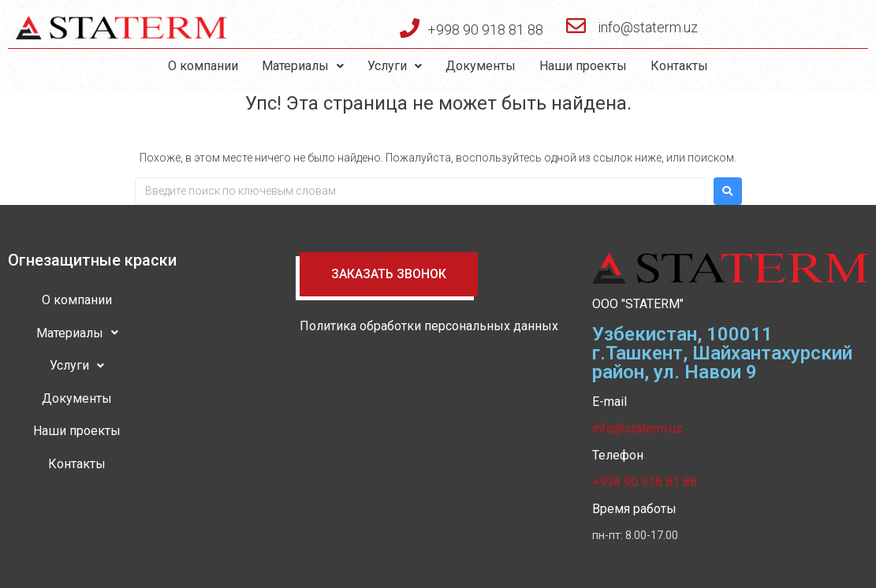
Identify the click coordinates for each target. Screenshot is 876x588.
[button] (389, 274)
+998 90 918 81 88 (485, 30)
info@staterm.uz (648, 27)
